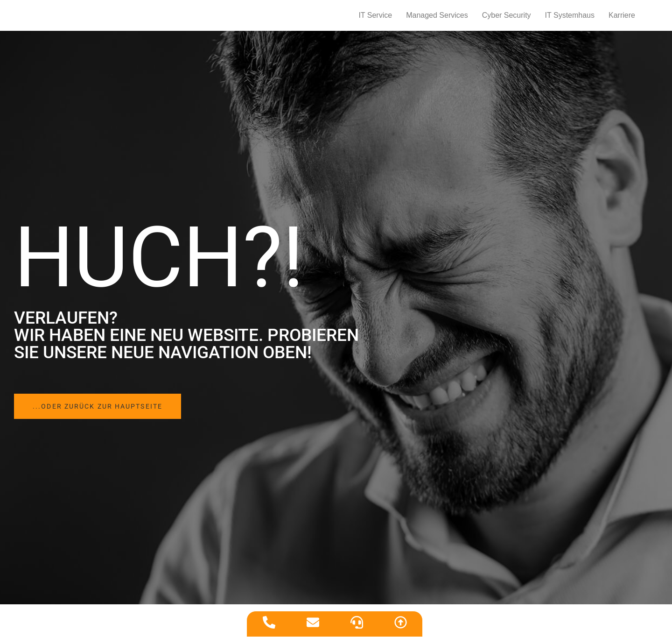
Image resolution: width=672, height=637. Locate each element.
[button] (112, 414)
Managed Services (437, 19)
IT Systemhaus (570, 19)
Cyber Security (507, 19)
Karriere (622, 19)
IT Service (375, 19)
